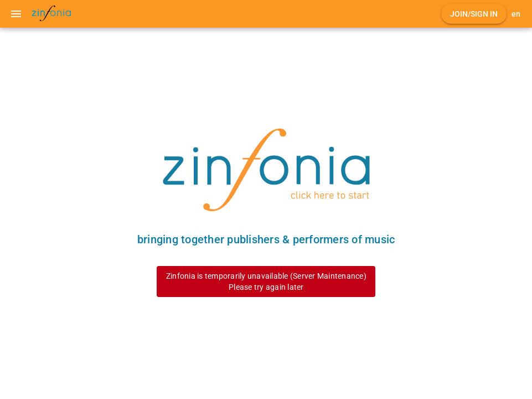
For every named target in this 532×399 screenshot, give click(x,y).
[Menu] (16, 14)
